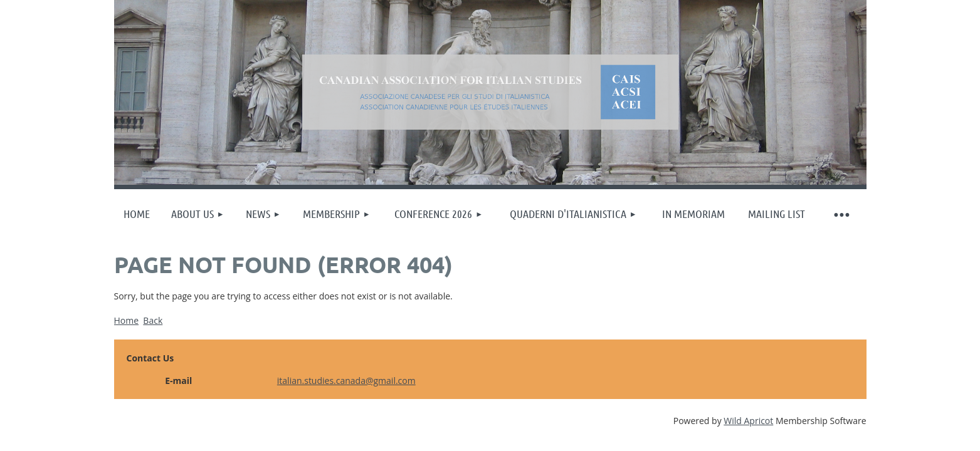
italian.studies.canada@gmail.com (346, 381)
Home (127, 320)
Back (153, 320)
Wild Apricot (748, 421)
